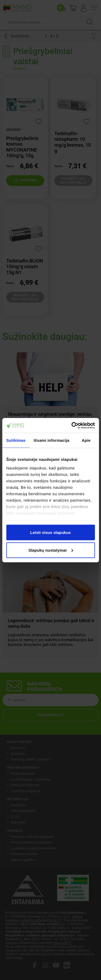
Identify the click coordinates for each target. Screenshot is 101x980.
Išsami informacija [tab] (52, 440)
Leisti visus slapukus (50, 532)
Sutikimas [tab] (16, 440)
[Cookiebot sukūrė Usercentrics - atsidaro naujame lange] (72, 425)
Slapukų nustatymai (51, 550)
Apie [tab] (86, 440)
